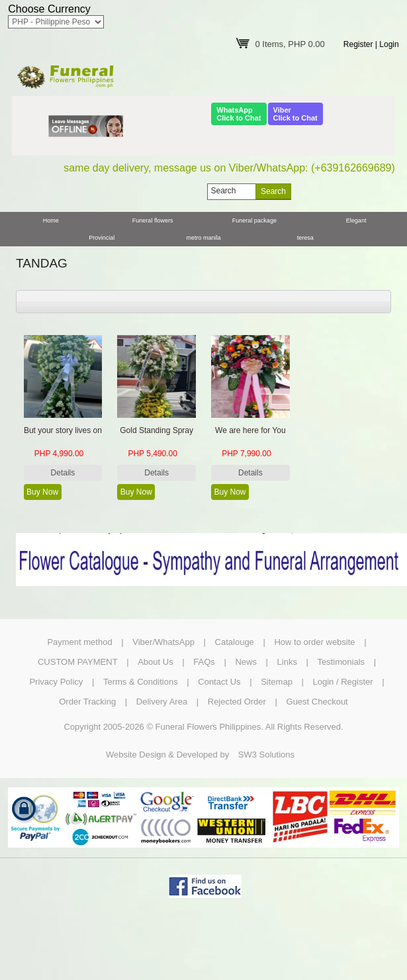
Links (287, 662)
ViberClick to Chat (295, 114)
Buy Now (42, 492)
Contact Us (219, 682)
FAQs (204, 662)
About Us (155, 662)
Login (389, 44)
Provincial (102, 238)
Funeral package (254, 220)
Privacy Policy (56, 682)
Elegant (356, 220)
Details (63, 473)
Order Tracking (87, 702)
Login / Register (343, 682)
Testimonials (341, 662)
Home (51, 220)
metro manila (203, 238)
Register (358, 44)
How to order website (314, 642)
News (246, 662)
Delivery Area (162, 702)
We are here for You (250, 430)
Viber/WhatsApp (163, 642)
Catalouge (235, 642)
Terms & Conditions (141, 682)
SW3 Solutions (266, 755)
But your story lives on (63, 430)
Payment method (79, 642)
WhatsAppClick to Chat (239, 114)
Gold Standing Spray (157, 430)
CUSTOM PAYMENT (78, 662)
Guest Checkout (317, 702)
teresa (305, 238)
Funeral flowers (153, 220)
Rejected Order (237, 702)
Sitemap (277, 682)
